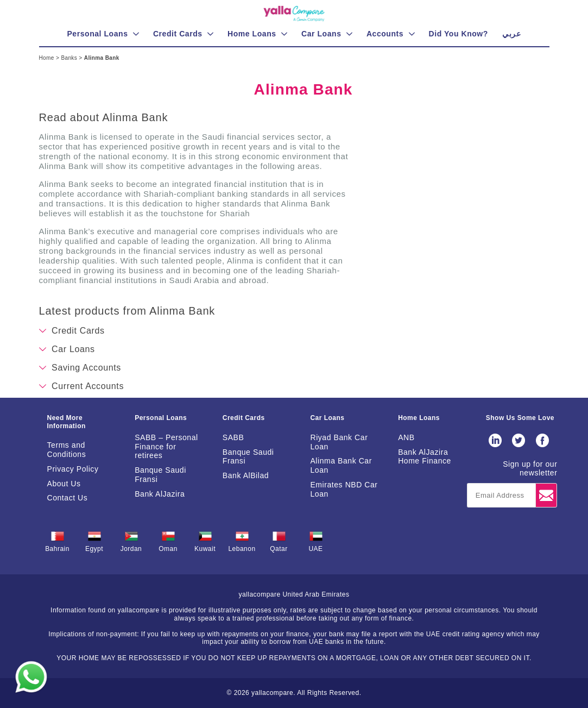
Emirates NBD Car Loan (344, 489)
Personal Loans (161, 418)
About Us (64, 484)
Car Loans (327, 418)
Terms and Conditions (67, 450)
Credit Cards (244, 418)
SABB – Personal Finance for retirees (166, 447)
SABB (233, 437)
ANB (406, 437)
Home (48, 58)
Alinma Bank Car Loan (341, 465)
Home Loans (419, 418)
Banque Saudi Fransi (160, 475)
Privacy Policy (73, 469)
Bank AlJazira (160, 494)
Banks (70, 58)
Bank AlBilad (246, 475)
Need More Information (67, 422)
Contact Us (68, 498)
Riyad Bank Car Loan (339, 442)
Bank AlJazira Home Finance (425, 457)
